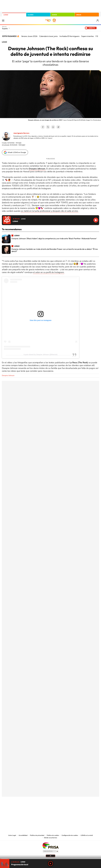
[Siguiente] (97, 36)
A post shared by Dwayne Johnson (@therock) (41, 355)
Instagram (36, 808)
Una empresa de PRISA (50, 846)
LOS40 (6, 15)
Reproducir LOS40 (96, 220)
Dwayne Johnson (8, 375)
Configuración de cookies (70, 835)
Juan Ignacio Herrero (21, 133)
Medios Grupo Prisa (51, 851)
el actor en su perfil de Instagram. (49, 272)
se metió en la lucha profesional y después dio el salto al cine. (50, 211)
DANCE (54, 15)
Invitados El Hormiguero (69, 36)
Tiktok (41, 808)
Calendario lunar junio (48, 36)
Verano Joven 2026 (29, 36)
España (5, 29)
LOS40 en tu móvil (87, 835)
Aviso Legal (12, 835)
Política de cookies (53, 835)
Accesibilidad (23, 835)
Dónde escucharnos (51, 838)
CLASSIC (31, 15)
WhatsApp (53, 127)
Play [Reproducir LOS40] (50, 864)
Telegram (58, 127)
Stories (65, 808)
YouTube (46, 808)
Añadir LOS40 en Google (17, 152)
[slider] (50, 859)
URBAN (79, 15)
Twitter (48, 127)
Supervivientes (88, 36)
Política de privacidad (37, 835)
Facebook (43, 127)
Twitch (60, 808)
